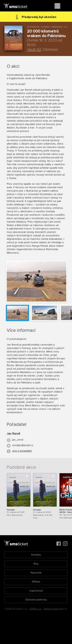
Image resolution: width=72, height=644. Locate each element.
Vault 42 (34, 50)
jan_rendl (18, 440)
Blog (36, 564)
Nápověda (36, 573)
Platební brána (51, 609)
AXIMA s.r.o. (36, 609)
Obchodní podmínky (36, 600)
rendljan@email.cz (23, 445)
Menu (66, 6)
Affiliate (36, 582)
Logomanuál (36, 591)
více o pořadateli (22, 451)
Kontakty (36, 555)
